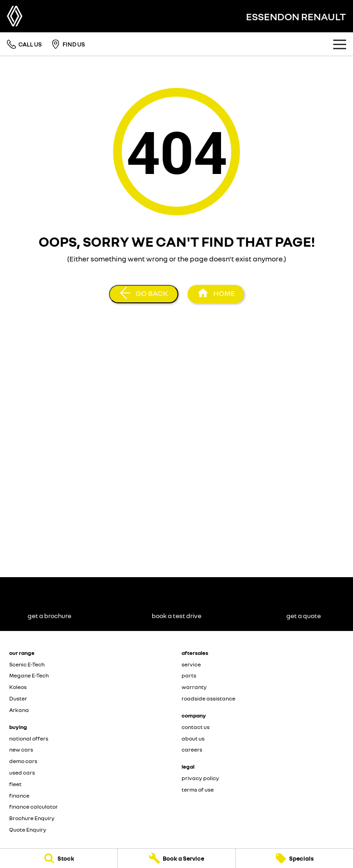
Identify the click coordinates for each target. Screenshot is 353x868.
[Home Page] (15, 16)
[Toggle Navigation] (340, 44)
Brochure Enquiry (32, 818)
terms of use (198, 790)
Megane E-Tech (29, 675)
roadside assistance (208, 698)
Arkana (19, 710)
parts (189, 675)
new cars (21, 749)
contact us (196, 727)
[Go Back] (144, 294)
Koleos (18, 687)
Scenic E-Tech (27, 664)
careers (192, 749)
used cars (22, 773)
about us (193, 738)
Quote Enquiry (28, 830)
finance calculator (34, 807)
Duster (18, 698)
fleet (15, 784)
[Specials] (294, 858)
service (191, 664)
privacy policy (200, 778)
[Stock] (59, 858)
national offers (29, 738)
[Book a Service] (176, 858)
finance (19, 796)
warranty (194, 687)
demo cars (23, 761)
